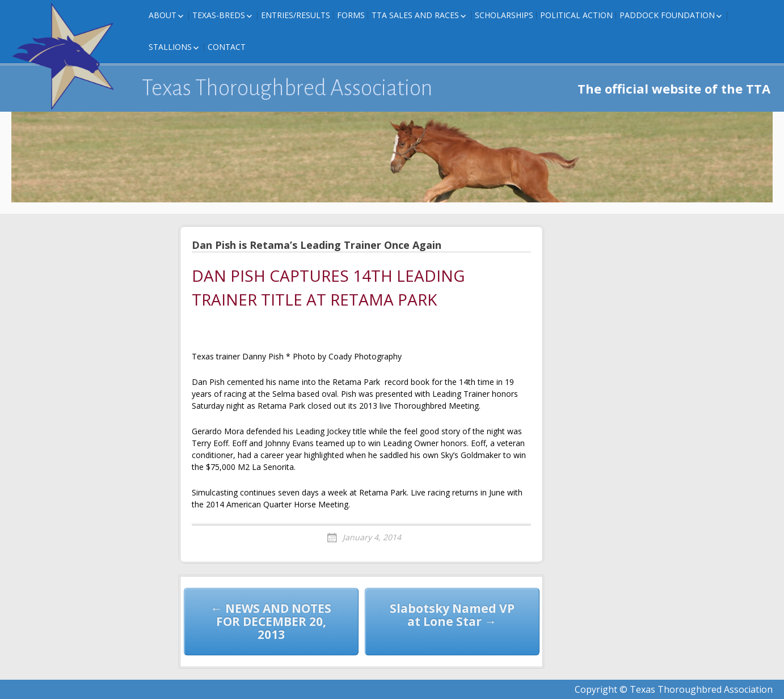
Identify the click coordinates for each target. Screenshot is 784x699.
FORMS (351, 15)
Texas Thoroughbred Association (287, 88)
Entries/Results (296, 15)
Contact (227, 47)
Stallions (170, 47)
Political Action (576, 15)
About (163, 15)
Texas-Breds (219, 15)
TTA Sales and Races (415, 15)
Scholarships (504, 15)
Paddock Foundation (667, 15)
